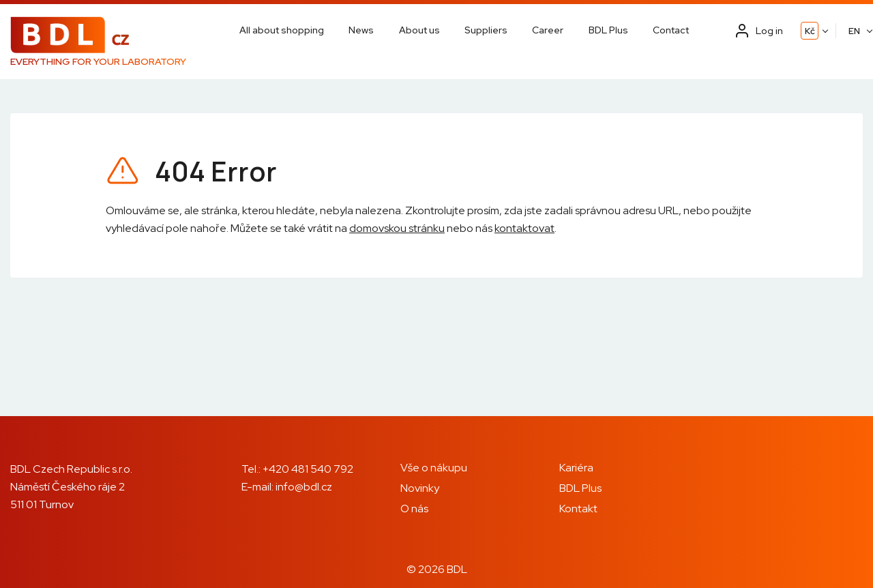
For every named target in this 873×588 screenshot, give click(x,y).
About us (419, 30)
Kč (810, 31)
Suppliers (486, 30)
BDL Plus (608, 30)
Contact (671, 30)
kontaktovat (524, 228)
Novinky (420, 488)
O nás (414, 509)
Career (548, 30)
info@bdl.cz (304, 487)
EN (854, 31)
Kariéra (576, 468)
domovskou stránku (397, 228)
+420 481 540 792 (308, 469)
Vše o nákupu (434, 468)
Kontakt (578, 509)
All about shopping (282, 30)
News (361, 30)
